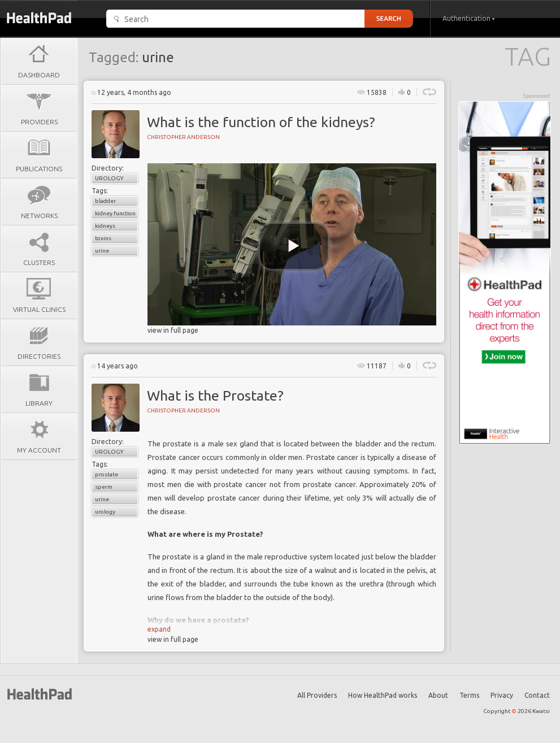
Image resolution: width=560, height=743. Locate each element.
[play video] (294, 246)
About (438, 695)
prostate (107, 474)
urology (105, 512)
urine (102, 251)
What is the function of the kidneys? (261, 122)
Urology (109, 178)
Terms (469, 695)
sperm (104, 487)
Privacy (502, 695)
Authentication (469, 18)
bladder (105, 201)
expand (159, 629)
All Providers (317, 695)
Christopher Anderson (183, 137)
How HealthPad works (383, 695)
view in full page (173, 330)
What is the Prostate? (215, 396)
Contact (537, 695)
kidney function (115, 213)
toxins (103, 238)
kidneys (105, 226)
